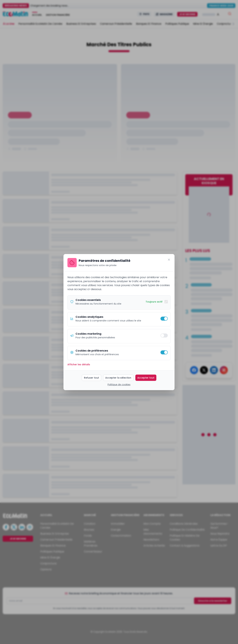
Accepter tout (146, 378)
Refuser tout (91, 378)
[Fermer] (169, 260)
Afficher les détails (79, 364)
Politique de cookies (119, 385)
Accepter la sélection (118, 378)
